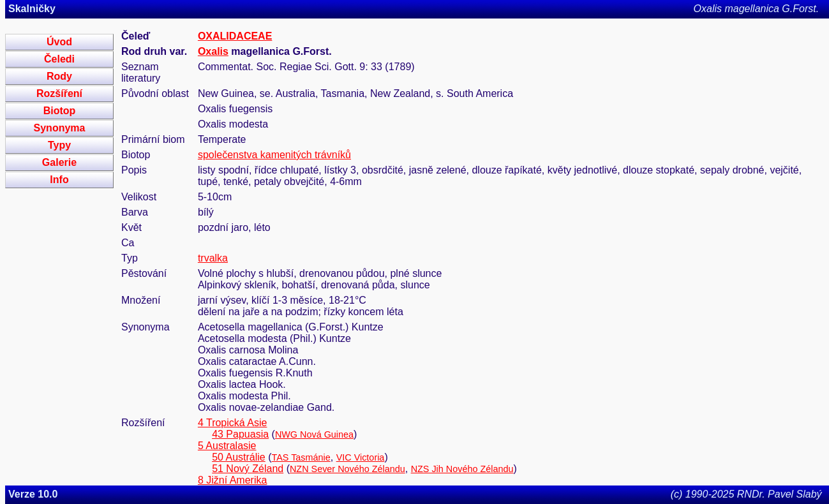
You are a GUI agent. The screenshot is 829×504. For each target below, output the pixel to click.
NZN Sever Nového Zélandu (347, 469)
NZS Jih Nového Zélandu (462, 469)
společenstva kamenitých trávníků (274, 155)
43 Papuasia (240, 434)
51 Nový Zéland (248, 469)
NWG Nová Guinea (314, 434)
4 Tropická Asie (233, 423)
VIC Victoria (361, 457)
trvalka (213, 258)
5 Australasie (227, 446)
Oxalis (213, 51)
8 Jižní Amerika (232, 480)
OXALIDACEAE (235, 36)
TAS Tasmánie (301, 457)
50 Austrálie (239, 457)
